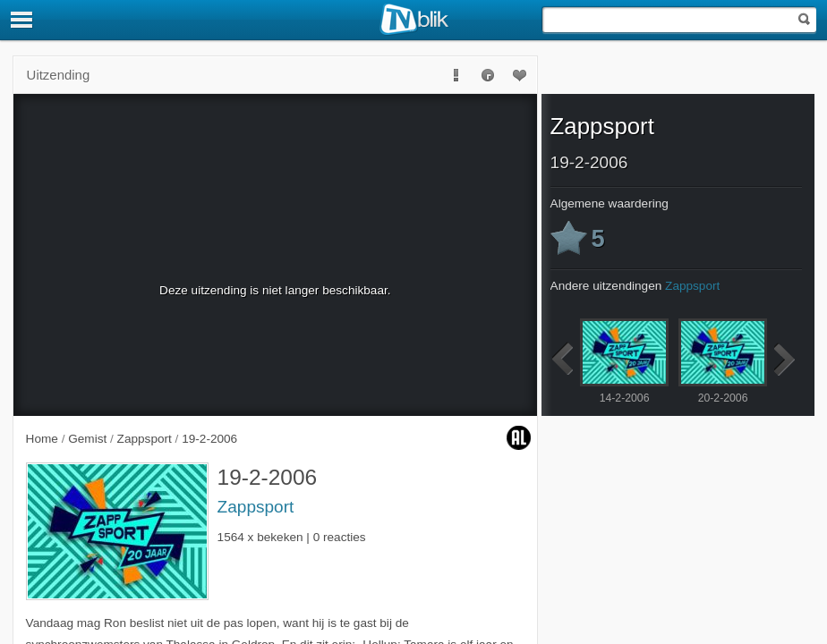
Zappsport (256, 507)
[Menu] (22, 20)
